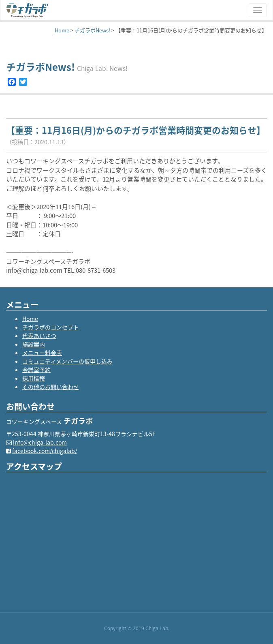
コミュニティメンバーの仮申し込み (67, 361)
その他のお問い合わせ (51, 387)
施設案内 (34, 344)
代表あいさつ (39, 336)
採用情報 (34, 378)
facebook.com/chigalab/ (45, 451)
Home (30, 319)
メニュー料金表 (42, 353)
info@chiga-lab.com (40, 442)
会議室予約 (36, 370)
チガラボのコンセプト (51, 327)
